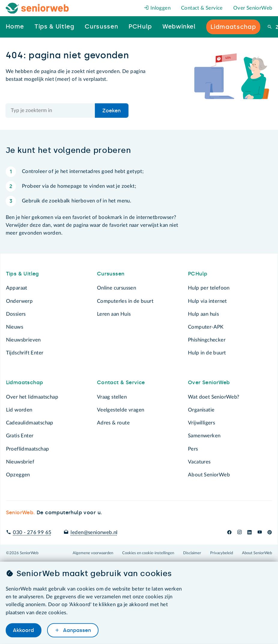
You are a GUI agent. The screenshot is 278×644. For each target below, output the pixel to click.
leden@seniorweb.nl (94, 532)
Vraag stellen (112, 397)
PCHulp (198, 274)
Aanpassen (76, 630)
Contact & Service (202, 8)
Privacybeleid (222, 553)
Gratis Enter (20, 436)
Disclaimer (192, 553)
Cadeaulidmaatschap (30, 423)
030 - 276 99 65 (32, 532)
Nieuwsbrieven (23, 340)
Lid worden (19, 410)
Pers (193, 449)
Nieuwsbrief (20, 462)
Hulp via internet (207, 301)
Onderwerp (20, 301)
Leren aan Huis (114, 314)
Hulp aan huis (203, 314)
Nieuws (15, 327)
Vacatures (199, 462)
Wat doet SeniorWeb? (214, 397)
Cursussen (111, 274)
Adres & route (113, 423)
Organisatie (201, 410)
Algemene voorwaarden (93, 553)
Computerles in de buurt (125, 301)
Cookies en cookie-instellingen (148, 553)
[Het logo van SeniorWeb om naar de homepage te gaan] (37, 8)
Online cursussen (117, 288)
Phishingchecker (207, 340)
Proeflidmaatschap (28, 449)
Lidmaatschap (25, 382)
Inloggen (157, 8)
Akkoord (23, 630)
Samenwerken (204, 436)
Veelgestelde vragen (121, 410)
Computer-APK (206, 327)
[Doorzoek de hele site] (50, 111)
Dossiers (16, 314)
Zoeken (112, 111)
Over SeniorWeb (253, 8)
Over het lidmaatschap (32, 397)
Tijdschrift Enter (25, 353)
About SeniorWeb (209, 475)
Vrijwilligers (201, 423)
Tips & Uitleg (23, 274)
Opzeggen (18, 475)
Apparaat (17, 288)
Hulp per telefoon (209, 288)
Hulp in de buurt (207, 353)
